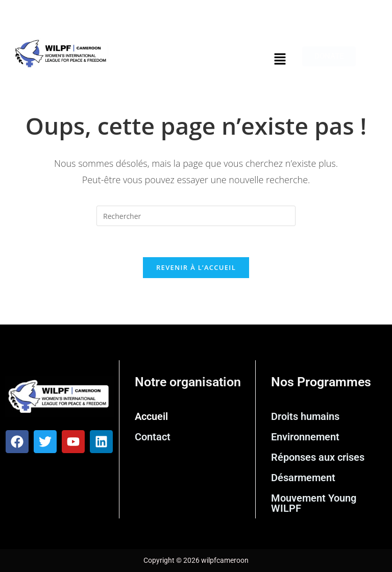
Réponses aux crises (318, 457)
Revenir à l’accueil (196, 267)
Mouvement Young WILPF (314, 503)
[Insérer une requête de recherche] (196, 216)
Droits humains (305, 416)
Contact (153, 437)
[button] (280, 59)
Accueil (151, 416)
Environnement (305, 437)
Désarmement (303, 478)
